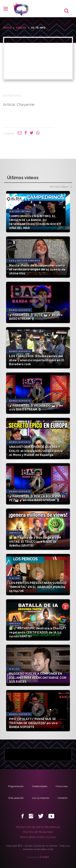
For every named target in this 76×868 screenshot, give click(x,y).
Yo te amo (38, 28)
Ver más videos (61, 187)
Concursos (62, 786)
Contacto (63, 798)
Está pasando (16, 798)
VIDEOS (21, 28)
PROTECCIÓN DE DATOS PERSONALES (38, 827)
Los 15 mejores (41, 798)
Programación (16, 786)
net (44, 857)
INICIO (7, 28)
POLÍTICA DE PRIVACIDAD (38, 832)
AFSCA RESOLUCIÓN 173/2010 (38, 837)
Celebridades (40, 786)
